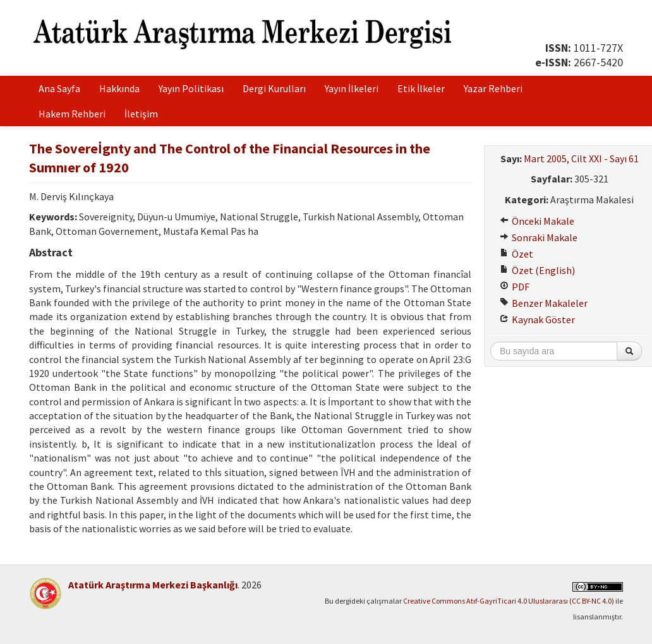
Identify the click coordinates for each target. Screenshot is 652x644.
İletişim (141, 114)
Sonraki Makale (539, 237)
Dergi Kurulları (274, 88)
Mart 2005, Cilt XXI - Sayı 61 (581, 158)
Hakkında (119, 88)
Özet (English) (537, 270)
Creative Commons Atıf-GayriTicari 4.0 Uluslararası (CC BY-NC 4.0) (509, 601)
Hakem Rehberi (72, 114)
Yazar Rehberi (493, 88)
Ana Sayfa (59, 88)
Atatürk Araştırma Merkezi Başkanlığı (153, 585)
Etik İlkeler (421, 88)
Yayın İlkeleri (352, 88)
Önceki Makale (537, 221)
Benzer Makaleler (544, 303)
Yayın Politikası (191, 88)
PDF (515, 287)
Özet (516, 254)
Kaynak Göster (537, 319)
